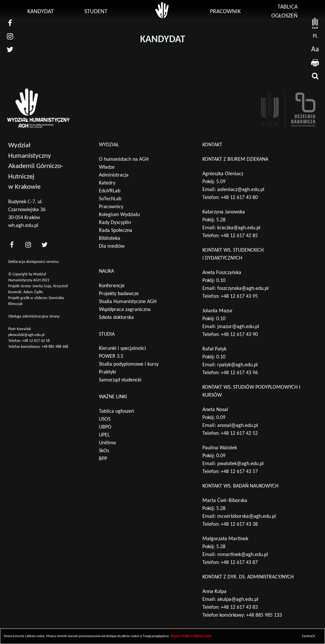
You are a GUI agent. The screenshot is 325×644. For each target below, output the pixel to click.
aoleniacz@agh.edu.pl (241, 190)
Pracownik (225, 12)
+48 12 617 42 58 (36, 341)
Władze (107, 167)
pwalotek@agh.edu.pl (240, 464)
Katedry (107, 183)
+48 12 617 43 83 (239, 607)
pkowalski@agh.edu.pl (26, 335)
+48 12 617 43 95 (239, 296)
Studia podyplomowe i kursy (129, 364)
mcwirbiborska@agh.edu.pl (247, 517)
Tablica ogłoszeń (116, 411)
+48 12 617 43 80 (239, 198)
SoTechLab (110, 199)
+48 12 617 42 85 (239, 236)
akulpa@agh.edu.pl (238, 600)
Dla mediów (112, 246)
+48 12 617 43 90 (239, 335)
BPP (103, 459)
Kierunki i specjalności (122, 349)
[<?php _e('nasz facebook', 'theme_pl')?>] (12, 245)
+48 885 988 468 (55, 347)
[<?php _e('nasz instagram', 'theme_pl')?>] (28, 245)
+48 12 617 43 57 (239, 472)
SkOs (104, 451)
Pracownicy (111, 207)
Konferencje (112, 286)
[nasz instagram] (10, 36)
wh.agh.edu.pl (23, 226)
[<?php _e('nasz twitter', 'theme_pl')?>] (44, 245)
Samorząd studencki (120, 380)
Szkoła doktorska (116, 318)
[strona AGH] (315, 23)
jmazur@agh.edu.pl (238, 327)
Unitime (107, 443)
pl (315, 36)
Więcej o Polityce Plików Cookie (191, 636)
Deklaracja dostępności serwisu (33, 262)
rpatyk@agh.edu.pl (237, 365)
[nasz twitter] (10, 49)
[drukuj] (315, 63)
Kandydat (41, 12)
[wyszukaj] (315, 76)
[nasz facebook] (10, 23)
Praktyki (107, 372)
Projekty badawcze (119, 294)
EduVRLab (110, 191)
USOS (105, 419)
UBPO (105, 427)
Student (96, 12)
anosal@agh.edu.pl (238, 426)
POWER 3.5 (111, 356)
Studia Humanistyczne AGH (128, 302)
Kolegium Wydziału (119, 215)
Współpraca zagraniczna (125, 310)
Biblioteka (110, 238)
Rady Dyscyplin (115, 223)
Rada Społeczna (116, 231)
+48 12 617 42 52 (239, 434)
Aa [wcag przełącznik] (315, 50)
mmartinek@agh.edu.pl (243, 555)
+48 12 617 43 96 (239, 373)
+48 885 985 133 (264, 615)
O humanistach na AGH (124, 159)
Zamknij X (308, 636)
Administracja (114, 175)
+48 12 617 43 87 (239, 563)
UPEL (104, 435)
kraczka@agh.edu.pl (239, 228)
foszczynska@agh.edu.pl (243, 289)
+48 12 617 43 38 (239, 524)
